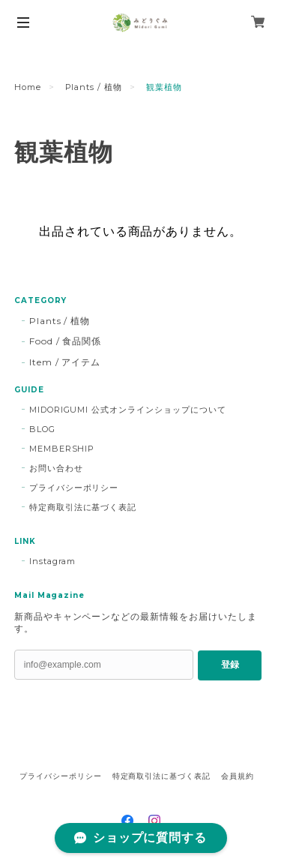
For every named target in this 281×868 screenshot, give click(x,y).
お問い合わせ (56, 468)
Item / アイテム (65, 362)
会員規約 (238, 776)
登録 (230, 665)
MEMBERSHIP (62, 449)
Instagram (53, 561)
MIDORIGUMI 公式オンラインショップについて (128, 410)
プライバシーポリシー (74, 488)
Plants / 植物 (94, 87)
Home (28, 87)
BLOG (42, 429)
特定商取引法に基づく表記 (83, 507)
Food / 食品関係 (66, 341)
